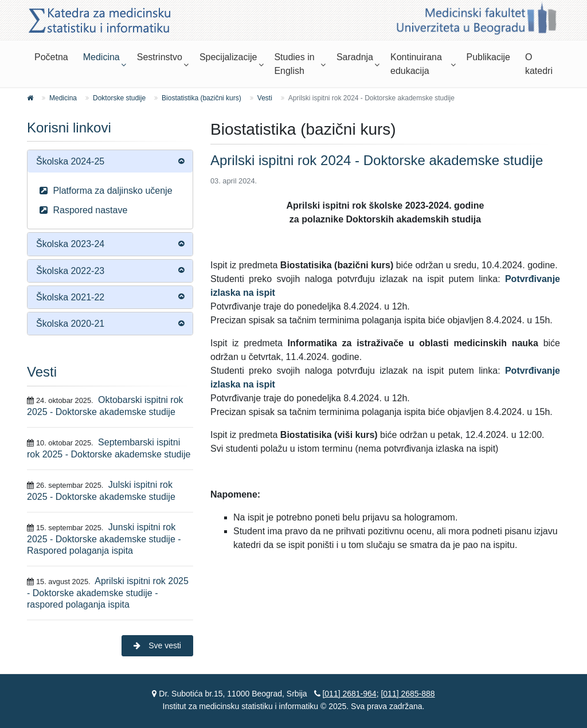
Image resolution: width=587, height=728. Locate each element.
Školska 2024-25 (70, 161)
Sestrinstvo (160, 57)
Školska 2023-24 (70, 244)
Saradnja (355, 57)
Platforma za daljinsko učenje (104, 191)
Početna (51, 57)
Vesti (265, 98)
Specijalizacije (228, 57)
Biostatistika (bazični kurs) (201, 98)
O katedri (539, 64)
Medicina (101, 57)
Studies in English (294, 64)
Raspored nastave (82, 210)
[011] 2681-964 (349, 694)
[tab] (110, 161)
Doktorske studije (119, 98)
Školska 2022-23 (70, 271)
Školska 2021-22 (70, 297)
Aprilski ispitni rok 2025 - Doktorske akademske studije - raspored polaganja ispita (108, 593)
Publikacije (488, 57)
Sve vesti (157, 645)
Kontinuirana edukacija (416, 64)
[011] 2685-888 (408, 694)
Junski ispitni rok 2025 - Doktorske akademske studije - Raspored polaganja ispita (104, 539)
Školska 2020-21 (70, 324)
